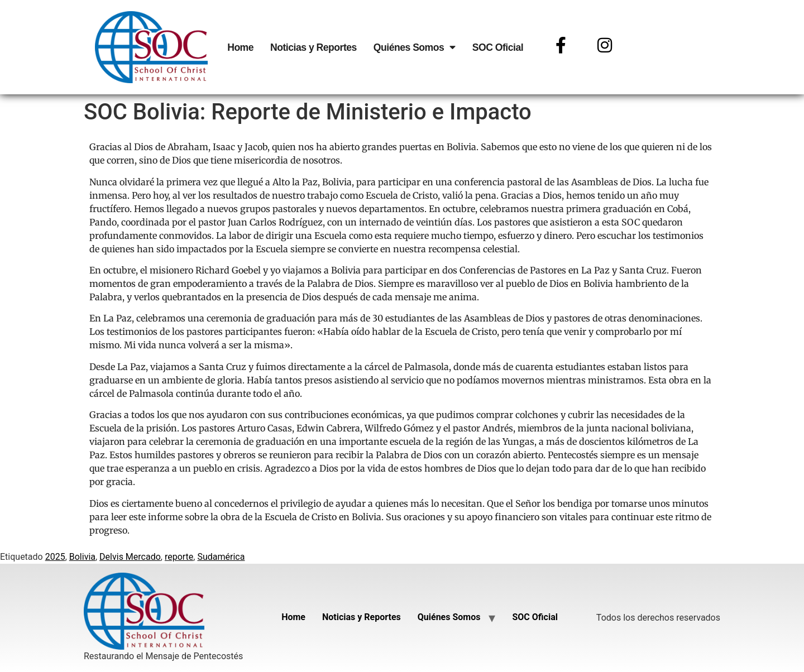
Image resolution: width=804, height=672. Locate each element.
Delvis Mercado (130, 557)
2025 (55, 557)
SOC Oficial (498, 47)
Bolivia (82, 557)
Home (240, 47)
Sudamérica (221, 557)
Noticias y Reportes (314, 47)
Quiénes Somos (415, 47)
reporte (179, 557)
